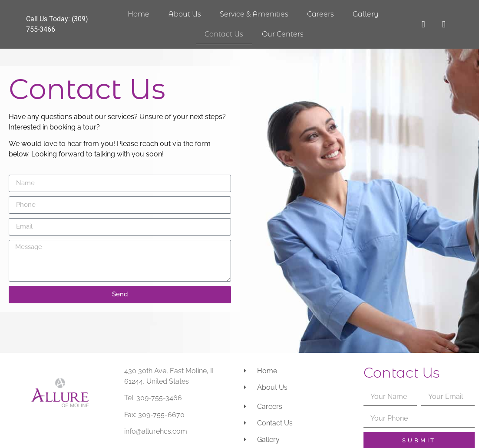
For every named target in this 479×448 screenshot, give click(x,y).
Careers (320, 14)
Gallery (366, 14)
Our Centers (283, 34)
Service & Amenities (254, 14)
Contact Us (224, 34)
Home (139, 14)
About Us (185, 14)
